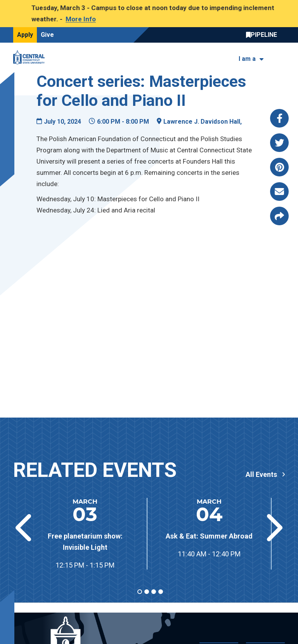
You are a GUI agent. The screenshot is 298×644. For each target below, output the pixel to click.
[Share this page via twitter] (279, 143)
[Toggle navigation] (280, 57)
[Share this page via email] (279, 192)
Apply (25, 35)
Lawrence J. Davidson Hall (202, 122)
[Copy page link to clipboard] (279, 216)
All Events (261, 475)
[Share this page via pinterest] (279, 167)
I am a (247, 59)
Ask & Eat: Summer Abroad (209, 536)
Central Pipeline (263, 35)
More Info (81, 19)
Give (47, 35)
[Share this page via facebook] (279, 118)
